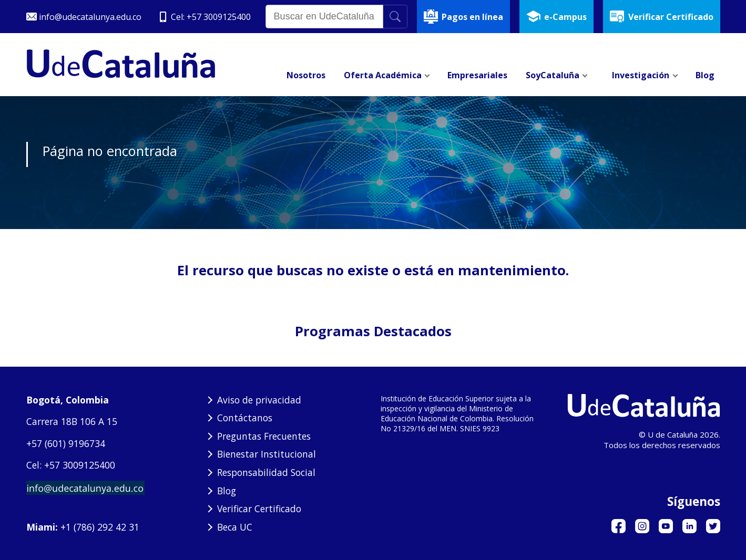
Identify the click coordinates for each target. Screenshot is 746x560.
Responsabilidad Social (266, 472)
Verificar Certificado (259, 509)
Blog (227, 491)
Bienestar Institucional (267, 454)
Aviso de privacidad (259, 400)
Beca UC (235, 527)
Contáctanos (245, 418)
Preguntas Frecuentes (264, 436)
